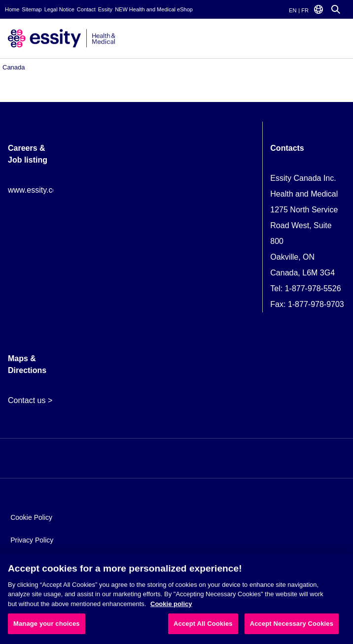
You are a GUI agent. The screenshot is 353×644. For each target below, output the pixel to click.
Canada (14, 67)
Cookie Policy (31, 517)
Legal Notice (59, 9)
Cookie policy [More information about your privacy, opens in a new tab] (171, 604)
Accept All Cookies (203, 624)
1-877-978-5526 (313, 288)
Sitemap (32, 9)
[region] (176, 598)
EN (293, 10)
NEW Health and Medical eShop (154, 9)
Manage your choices (47, 624)
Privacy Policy (32, 540)
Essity (105, 9)
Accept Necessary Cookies (292, 624)
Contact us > (30, 400)
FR (305, 10)
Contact (86, 9)
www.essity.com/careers (50, 190)
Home (12, 9)
